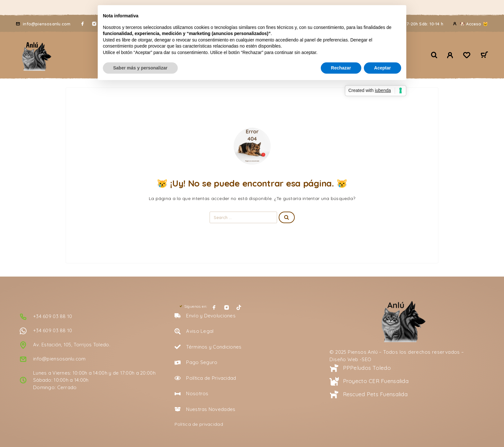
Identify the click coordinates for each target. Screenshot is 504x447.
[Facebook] (83, 24)
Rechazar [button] (341, 68)
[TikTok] (239, 307)
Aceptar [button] (382, 68)
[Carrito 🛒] (484, 56)
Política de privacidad (199, 424)
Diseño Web (344, 359)
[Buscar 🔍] (434, 55)
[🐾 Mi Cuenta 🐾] (450, 55)
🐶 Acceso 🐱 (474, 24)
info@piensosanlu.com (47, 24)
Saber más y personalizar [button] (140, 68)
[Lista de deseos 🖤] (467, 56)
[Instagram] (227, 307)
